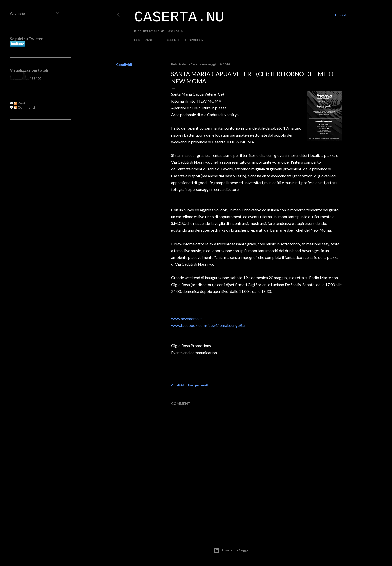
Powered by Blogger (232, 550)
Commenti (25, 107)
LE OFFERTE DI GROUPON (181, 40)
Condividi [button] (124, 65)
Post (20, 103)
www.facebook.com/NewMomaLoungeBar (209, 325)
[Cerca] (341, 15)
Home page (144, 40)
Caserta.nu (179, 17)
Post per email (198, 385)
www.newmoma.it (187, 319)
